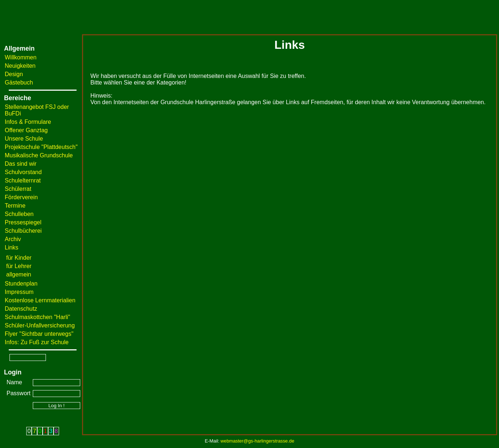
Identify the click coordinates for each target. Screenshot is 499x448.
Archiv (13, 239)
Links (11, 247)
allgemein (19, 274)
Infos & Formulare (28, 122)
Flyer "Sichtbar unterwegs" (39, 334)
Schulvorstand (23, 172)
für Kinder (19, 258)
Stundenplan (21, 284)
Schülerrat (18, 189)
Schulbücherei (23, 231)
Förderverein (21, 197)
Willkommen (21, 57)
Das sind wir (21, 164)
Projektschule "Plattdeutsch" (41, 147)
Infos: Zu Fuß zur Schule (37, 342)
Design (14, 74)
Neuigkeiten (20, 66)
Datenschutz (21, 309)
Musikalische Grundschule (39, 155)
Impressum (19, 292)
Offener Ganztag (26, 130)
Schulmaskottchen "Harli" (37, 317)
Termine (15, 206)
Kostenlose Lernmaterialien (40, 300)
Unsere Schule (24, 139)
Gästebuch (19, 82)
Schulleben (19, 214)
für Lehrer (19, 266)
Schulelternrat (23, 180)
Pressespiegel (23, 222)
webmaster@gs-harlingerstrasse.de (257, 441)
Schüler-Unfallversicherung (40, 325)
